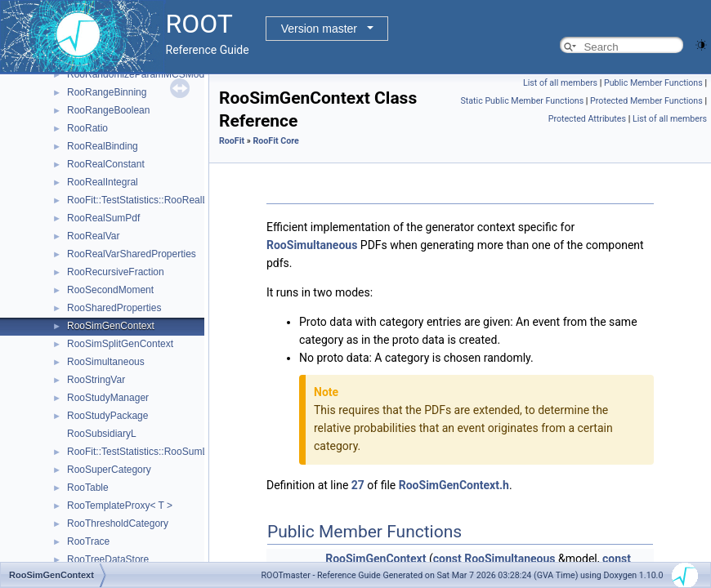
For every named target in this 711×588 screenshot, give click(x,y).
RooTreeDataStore (108, 559)
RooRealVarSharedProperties (132, 254)
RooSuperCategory (109, 470)
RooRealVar (93, 236)
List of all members (560, 83)
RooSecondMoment (110, 290)
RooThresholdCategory (118, 523)
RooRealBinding (103, 146)
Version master (319, 29)
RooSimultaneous (106, 362)
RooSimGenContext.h (454, 485)
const (447, 559)
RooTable (88, 488)
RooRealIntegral (103, 182)
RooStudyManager (108, 398)
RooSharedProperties (114, 308)
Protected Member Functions (646, 101)
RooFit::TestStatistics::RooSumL (137, 452)
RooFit (232, 141)
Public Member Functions (653, 83)
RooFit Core (275, 141)
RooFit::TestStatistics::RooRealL (137, 200)
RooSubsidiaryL (102, 434)
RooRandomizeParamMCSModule (142, 74)
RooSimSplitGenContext (120, 344)
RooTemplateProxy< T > (120, 506)
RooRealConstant (106, 164)
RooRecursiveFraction (116, 272)
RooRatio (87, 128)
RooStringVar (96, 380)
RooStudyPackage (107, 416)
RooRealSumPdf (103, 218)
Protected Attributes (587, 119)
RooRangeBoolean (108, 110)
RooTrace (88, 541)
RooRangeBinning (107, 92)
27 (358, 485)
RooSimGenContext (111, 326)
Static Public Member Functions (522, 101)
